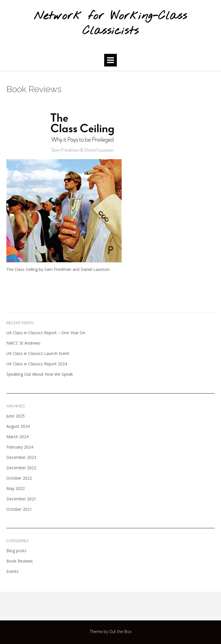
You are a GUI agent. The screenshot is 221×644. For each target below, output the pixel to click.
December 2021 (21, 499)
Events (13, 571)
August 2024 (18, 426)
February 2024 (20, 447)
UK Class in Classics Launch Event (38, 353)
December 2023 (21, 457)
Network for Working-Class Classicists (110, 24)
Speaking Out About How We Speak (40, 374)
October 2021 (19, 509)
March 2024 (17, 437)
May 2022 (16, 488)
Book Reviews (20, 561)
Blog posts (16, 551)
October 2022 (19, 478)
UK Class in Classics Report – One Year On (46, 333)
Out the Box (120, 631)
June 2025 (16, 416)
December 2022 (21, 468)
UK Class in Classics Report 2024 (37, 364)
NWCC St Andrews (23, 343)
